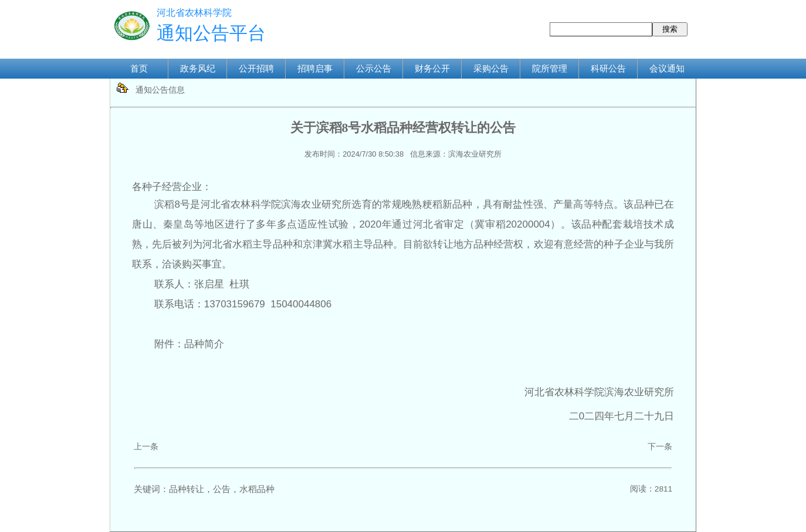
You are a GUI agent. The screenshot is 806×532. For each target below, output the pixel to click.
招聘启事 (315, 68)
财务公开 (432, 68)
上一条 (146, 447)
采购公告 (491, 68)
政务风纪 (198, 68)
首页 (139, 68)
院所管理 (550, 68)
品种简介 (204, 344)
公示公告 (374, 68)
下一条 (660, 447)
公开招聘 (256, 68)
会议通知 (667, 68)
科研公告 (608, 68)
